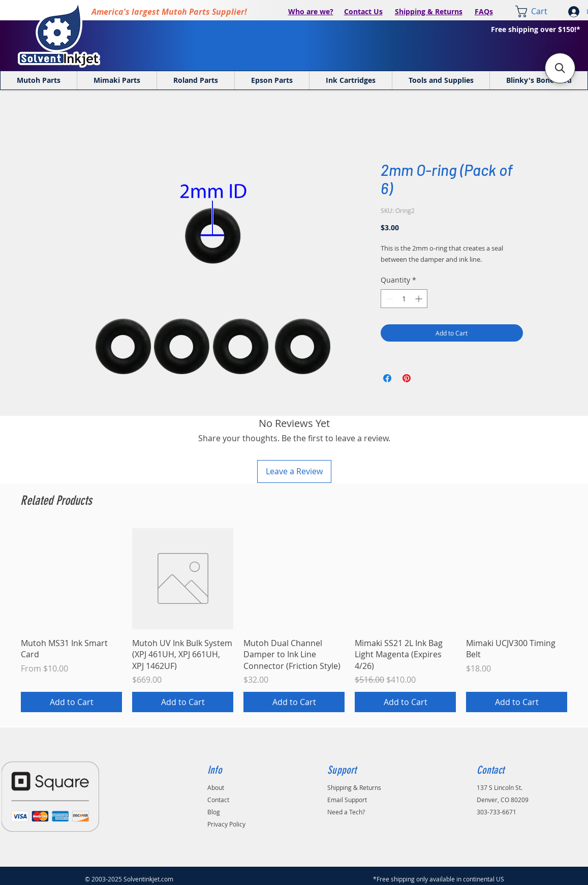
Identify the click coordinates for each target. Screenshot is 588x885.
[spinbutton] (404, 299)
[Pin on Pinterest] (407, 378)
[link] (538, 11)
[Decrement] (389, 299)
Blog (214, 812)
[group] (294, 620)
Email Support (347, 800)
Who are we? (311, 11)
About (216, 787)
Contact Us (363, 11)
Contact (218, 800)
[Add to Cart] (71, 702)
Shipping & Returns (429, 11)
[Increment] (420, 299)
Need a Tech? (346, 812)
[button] (560, 68)
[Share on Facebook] (387, 378)
